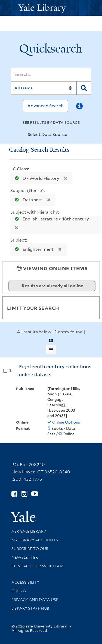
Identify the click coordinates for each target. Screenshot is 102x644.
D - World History (36, 178)
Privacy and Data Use (35, 600)
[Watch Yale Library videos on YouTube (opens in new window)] (35, 494)
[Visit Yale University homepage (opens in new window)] (23, 515)
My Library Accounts (35, 540)
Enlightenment (33, 249)
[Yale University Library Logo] (51, 8)
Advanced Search (45, 106)
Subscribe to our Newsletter (30, 553)
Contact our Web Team (38, 566)
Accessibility (25, 582)
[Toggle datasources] (72, 135)
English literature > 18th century (50, 219)
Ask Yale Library (29, 531)
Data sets (27, 200)
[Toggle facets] (89, 308)
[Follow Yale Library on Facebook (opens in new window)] (14, 494)
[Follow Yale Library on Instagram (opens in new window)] (24, 494)
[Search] (51, 74)
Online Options (66, 422)
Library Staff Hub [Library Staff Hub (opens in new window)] (30, 608)
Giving (19, 591)
